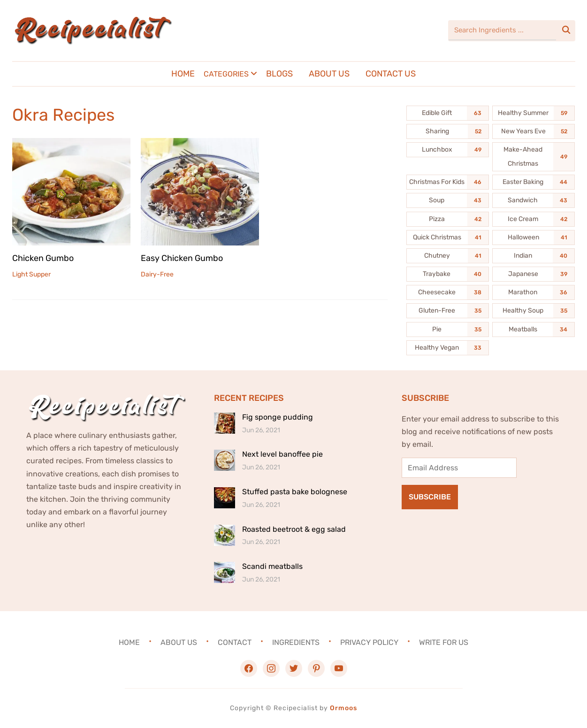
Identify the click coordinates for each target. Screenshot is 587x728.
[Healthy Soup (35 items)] (534, 311)
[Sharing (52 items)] (448, 131)
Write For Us (444, 642)
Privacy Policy (369, 642)
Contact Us (391, 74)
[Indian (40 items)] (534, 256)
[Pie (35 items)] (448, 330)
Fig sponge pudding (278, 417)
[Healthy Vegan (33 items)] (448, 348)
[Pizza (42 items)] (448, 219)
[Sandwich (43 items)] (534, 200)
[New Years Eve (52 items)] (534, 131)
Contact (235, 642)
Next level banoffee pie (282, 454)
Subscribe (430, 497)
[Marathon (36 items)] (534, 292)
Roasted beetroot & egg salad (294, 529)
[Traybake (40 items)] (448, 274)
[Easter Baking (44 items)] (534, 182)
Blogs (279, 74)
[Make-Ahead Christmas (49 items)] (534, 157)
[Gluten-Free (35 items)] (448, 311)
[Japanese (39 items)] (534, 274)
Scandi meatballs (272, 566)
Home (183, 74)
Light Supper (31, 274)
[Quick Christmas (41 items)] (448, 238)
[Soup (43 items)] (448, 200)
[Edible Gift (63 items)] (448, 113)
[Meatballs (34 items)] (534, 330)
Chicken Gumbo (43, 258)
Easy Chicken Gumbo (182, 258)
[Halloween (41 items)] (534, 238)
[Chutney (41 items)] (448, 256)
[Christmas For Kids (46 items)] (448, 182)
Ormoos (343, 708)
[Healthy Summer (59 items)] (534, 113)
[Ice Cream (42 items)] (534, 219)
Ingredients (296, 642)
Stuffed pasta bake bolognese (295, 492)
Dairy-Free (157, 274)
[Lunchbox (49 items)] (448, 150)
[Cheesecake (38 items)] (448, 292)
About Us (329, 74)
